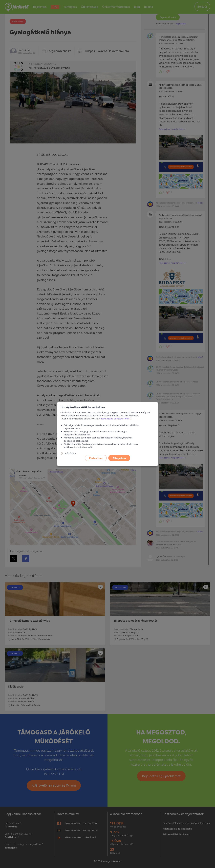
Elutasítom (96, 458)
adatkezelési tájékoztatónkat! (116, 419)
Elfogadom (119, 458)
